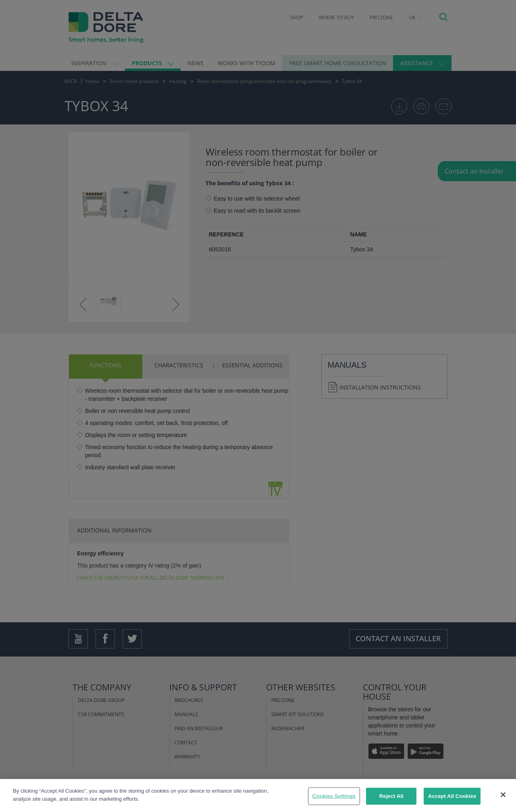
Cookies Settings (334, 802)
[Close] (503, 801)
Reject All (391, 802)
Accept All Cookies (452, 802)
